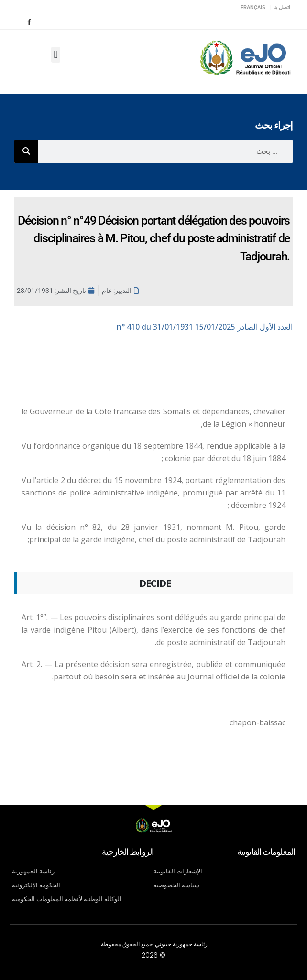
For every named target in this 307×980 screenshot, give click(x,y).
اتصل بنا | (280, 7)
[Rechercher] (26, 151)
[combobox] (165, 151)
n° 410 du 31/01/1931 (205, 327)
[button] (56, 55)
